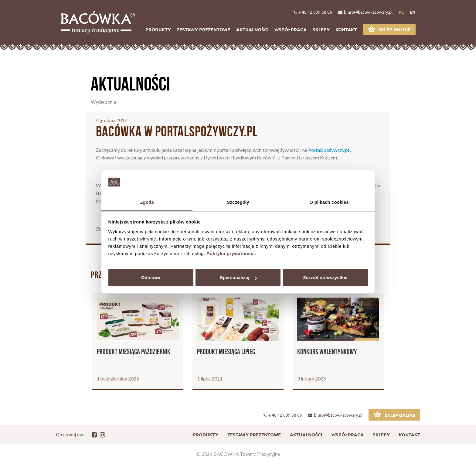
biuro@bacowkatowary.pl (365, 12)
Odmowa (151, 277)
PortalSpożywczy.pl (329, 150)
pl (401, 12)
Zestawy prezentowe (203, 29)
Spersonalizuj (238, 277)
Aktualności (252, 29)
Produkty (158, 29)
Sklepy (321, 29)
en (413, 12)
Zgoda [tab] (147, 202)
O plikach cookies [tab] (329, 202)
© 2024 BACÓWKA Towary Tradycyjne (238, 454)
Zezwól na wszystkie (325, 277)
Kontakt (346, 29)
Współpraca (291, 29)
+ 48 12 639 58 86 (313, 12)
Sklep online (389, 29)
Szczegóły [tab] (238, 202)
